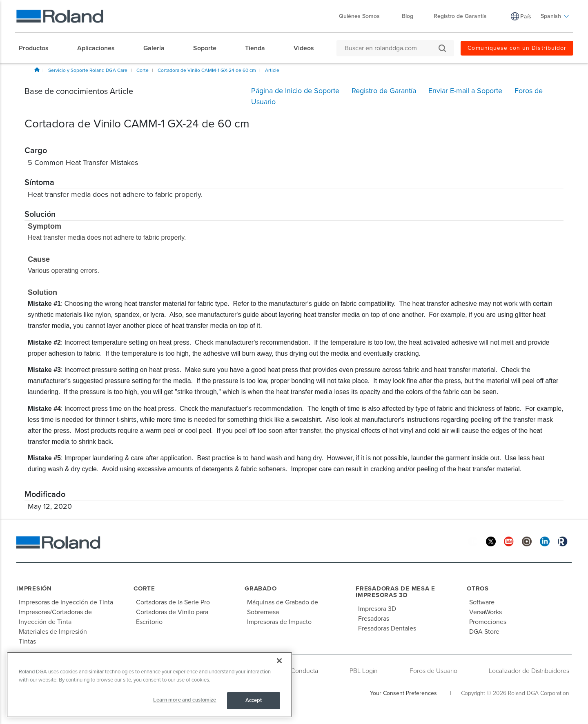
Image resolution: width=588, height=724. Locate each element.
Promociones (488, 622)
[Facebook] (473, 541)
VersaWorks (486, 612)
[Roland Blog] (563, 541)
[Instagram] (527, 541)
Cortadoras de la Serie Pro (173, 602)
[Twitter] (491, 541)
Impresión (34, 588)
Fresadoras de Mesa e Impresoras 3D (395, 592)
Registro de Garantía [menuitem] (460, 16)
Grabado (261, 588)
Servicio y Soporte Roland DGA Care (88, 70)
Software (482, 602)
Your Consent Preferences (403, 693)
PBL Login (364, 671)
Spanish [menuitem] (555, 16)
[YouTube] (509, 541)
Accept (254, 700)
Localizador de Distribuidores (529, 671)
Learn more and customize (185, 700)
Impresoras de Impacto (279, 622)
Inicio (37, 70)
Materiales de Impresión (53, 632)
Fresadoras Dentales (387, 628)
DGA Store (484, 632)
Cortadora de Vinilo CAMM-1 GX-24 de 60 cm (207, 70)
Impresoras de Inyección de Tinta (66, 602)
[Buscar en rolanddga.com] (391, 48)
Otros (478, 588)
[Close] (279, 661)
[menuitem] (38, 48)
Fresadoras (374, 619)
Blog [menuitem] (408, 16)
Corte (143, 70)
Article (272, 70)
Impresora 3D (377, 609)
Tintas (27, 642)
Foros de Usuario (433, 671)
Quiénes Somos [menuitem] (363, 16)
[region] (149, 685)
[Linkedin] (545, 541)
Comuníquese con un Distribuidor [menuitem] (517, 48)
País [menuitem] (526, 17)
